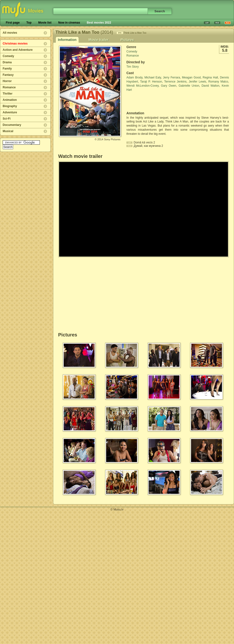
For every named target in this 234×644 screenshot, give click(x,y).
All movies (10, 33)
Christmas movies (15, 44)
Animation (10, 100)
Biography (10, 106)
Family (7, 69)
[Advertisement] (155, 102)
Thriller (8, 94)
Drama (7, 62)
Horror (7, 81)
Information (67, 40)
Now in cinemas (69, 23)
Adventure (10, 112)
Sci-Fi (7, 119)
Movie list (45, 23)
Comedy (8, 56)
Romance (9, 87)
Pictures (127, 40)
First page (13, 23)
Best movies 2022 (99, 23)
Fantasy (8, 75)
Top (29, 23)
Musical (8, 131)
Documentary (12, 125)
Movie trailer (98, 40)
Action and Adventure (18, 50)
